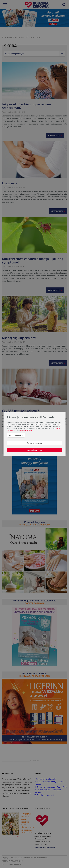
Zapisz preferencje (34, 443)
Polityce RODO (26, 430)
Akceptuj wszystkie (34, 450)
